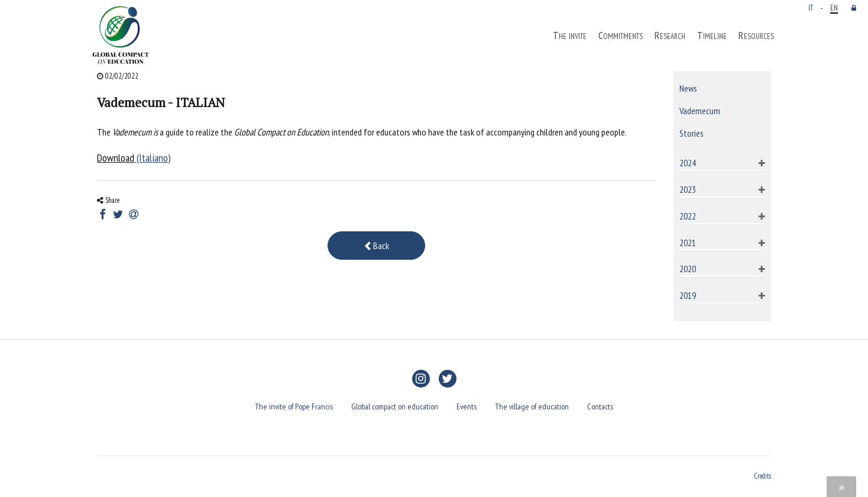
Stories (692, 133)
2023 (688, 189)
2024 (688, 163)
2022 (688, 216)
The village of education (532, 406)
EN (834, 8)
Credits (763, 476)
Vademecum (700, 111)
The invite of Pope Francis (294, 406)
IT (811, 8)
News (688, 88)
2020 (688, 269)
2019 (688, 295)
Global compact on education (395, 406)
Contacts (600, 406)
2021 (688, 243)
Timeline (712, 35)
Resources (756, 35)
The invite (570, 35)
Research (670, 35)
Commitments (621, 35)
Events (467, 406)
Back (376, 246)
